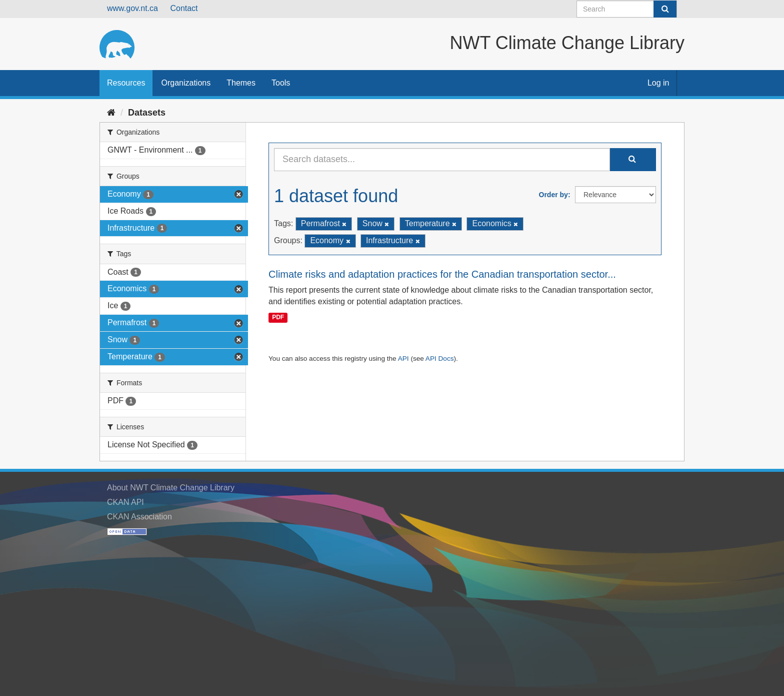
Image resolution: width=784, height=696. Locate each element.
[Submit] (665, 9)
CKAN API (125, 502)
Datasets (147, 113)
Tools (281, 83)
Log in (658, 83)
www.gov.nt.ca (132, 8)
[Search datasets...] (442, 160)
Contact (184, 8)
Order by (553, 195)
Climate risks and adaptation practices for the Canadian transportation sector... (442, 274)
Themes (241, 83)
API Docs (440, 359)
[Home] (111, 113)
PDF (278, 317)
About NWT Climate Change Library (171, 488)
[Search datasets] (627, 9)
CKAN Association (139, 517)
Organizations (186, 83)
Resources (126, 83)
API (403, 359)
